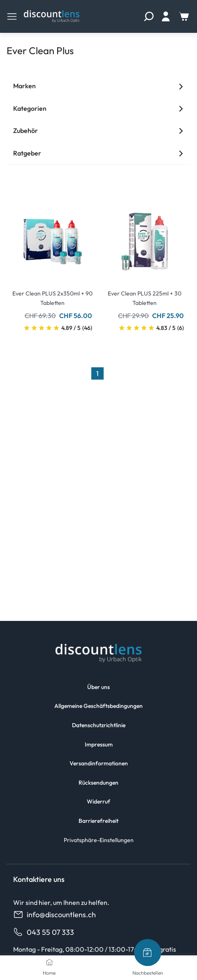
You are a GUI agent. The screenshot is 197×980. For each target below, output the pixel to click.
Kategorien (98, 108)
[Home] (49, 962)
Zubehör (98, 131)
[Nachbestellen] (148, 953)
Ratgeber (98, 153)
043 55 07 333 (44, 932)
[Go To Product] (53, 237)
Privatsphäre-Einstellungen (99, 840)
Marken (98, 86)
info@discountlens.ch (54, 915)
